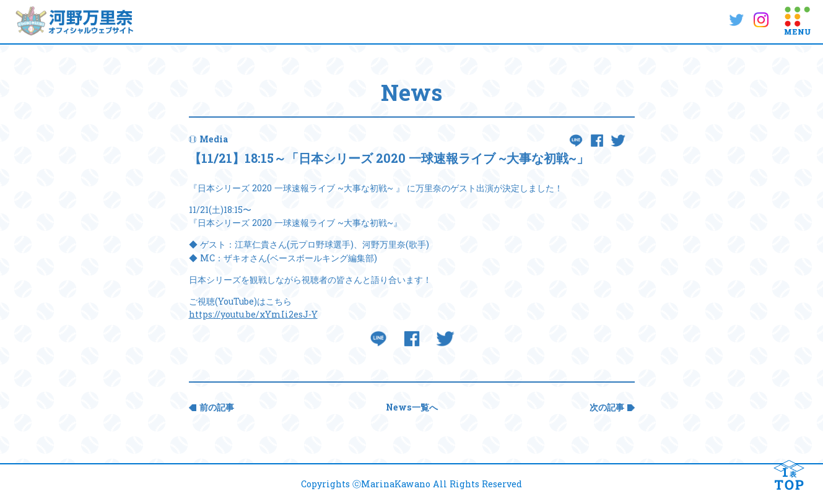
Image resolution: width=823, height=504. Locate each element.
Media (214, 139)
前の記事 (217, 407)
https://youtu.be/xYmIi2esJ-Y (253, 314)
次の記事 (607, 407)
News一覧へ (412, 407)
